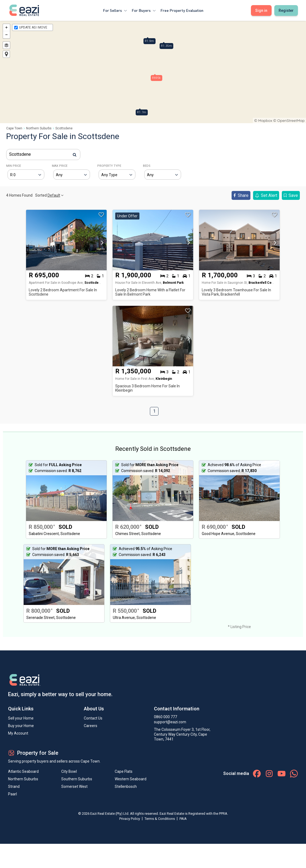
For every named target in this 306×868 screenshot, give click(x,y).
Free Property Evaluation (182, 10)
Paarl (12, 794)
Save (291, 195)
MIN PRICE (14, 166)
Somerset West (74, 786)
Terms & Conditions (160, 819)
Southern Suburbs (77, 779)
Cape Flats (124, 771)
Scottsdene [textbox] (20, 154)
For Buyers (144, 10)
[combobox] (43, 155)
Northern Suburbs (39, 128)
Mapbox (265, 121)
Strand (14, 786)
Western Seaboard (131, 779)
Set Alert (266, 195)
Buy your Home (21, 726)
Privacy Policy (130, 819)
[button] (101, 244)
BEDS (147, 166)
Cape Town (14, 128)
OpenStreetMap (291, 121)
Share (241, 195)
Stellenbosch (126, 786)
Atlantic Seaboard (23, 771)
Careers (91, 726)
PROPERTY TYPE (109, 166)
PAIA (183, 819)
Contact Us (93, 718)
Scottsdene (64, 128)
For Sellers (115, 10)
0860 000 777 (165, 717)
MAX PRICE (60, 166)
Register (286, 10)
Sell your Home (21, 718)
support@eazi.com (170, 722)
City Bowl (69, 771)
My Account (18, 733)
